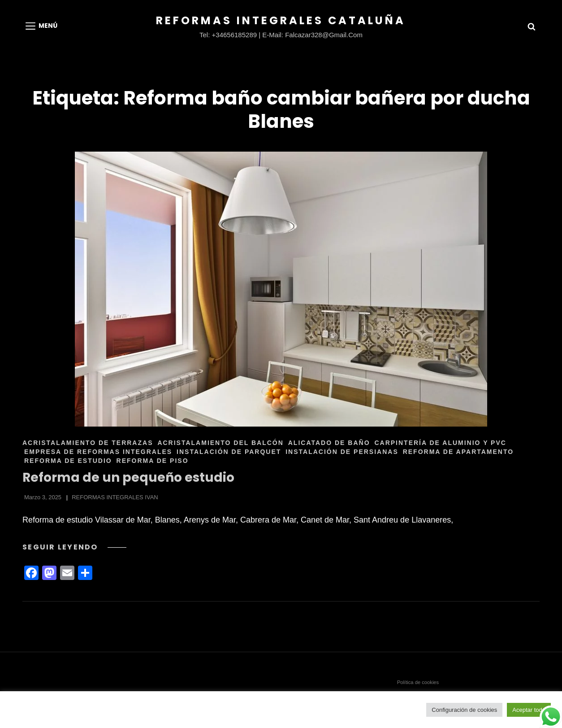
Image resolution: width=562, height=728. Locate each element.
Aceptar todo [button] (529, 710)
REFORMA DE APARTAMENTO (458, 452)
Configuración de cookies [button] (464, 710)
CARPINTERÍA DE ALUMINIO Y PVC (440, 443)
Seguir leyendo (74, 547)
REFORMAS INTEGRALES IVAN (115, 497)
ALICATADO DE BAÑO (329, 443)
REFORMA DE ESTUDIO (68, 461)
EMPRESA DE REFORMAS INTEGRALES (98, 452)
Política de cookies (418, 682)
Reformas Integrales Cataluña (281, 20)
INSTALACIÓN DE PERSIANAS (342, 452)
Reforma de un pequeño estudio (128, 477)
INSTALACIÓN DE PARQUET (229, 452)
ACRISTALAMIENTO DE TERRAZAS (88, 443)
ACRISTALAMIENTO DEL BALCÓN (220, 443)
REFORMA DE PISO (153, 461)
